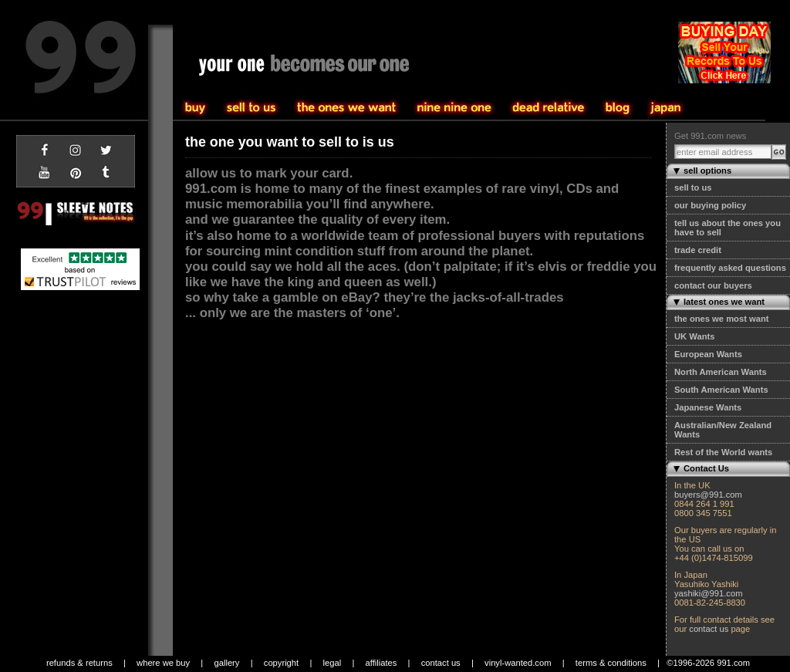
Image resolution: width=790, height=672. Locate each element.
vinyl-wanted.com (518, 663)
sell (196, 108)
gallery (226, 663)
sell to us (693, 187)
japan (666, 108)
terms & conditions (611, 663)
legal (333, 663)
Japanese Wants (708, 407)
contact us (709, 629)
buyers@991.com (708, 495)
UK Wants (694, 336)
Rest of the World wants (723, 452)
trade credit (698, 250)
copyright (281, 663)
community (549, 108)
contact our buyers (713, 285)
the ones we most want (721, 319)
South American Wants (721, 390)
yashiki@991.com (708, 593)
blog (618, 108)
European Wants (708, 354)
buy (252, 108)
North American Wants (721, 372)
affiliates (381, 663)
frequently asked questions (730, 268)
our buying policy (710, 205)
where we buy (163, 663)
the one (454, 108)
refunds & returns (79, 663)
